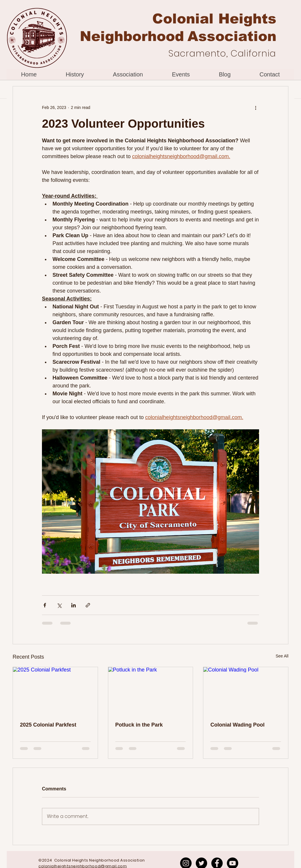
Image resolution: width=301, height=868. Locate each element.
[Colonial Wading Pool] (246, 691)
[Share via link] (88, 605)
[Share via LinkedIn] (73, 605)
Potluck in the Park (139, 725)
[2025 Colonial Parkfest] (55, 691)
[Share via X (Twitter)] (59, 605)
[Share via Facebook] (45, 605)
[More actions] (256, 107)
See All (282, 656)
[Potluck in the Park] (151, 691)
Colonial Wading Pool (237, 725)
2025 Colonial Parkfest (48, 725)
